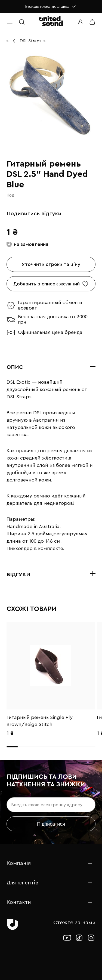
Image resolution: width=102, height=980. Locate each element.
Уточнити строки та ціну (51, 264)
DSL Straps (30, 41)
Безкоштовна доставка (51, 6)
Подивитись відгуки (34, 214)
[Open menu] (10, 22)
